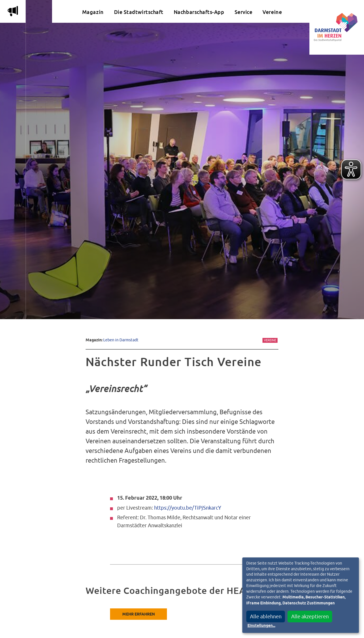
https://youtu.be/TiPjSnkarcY (188, 508)
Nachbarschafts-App (199, 12)
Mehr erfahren (139, 614)
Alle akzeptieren (310, 617)
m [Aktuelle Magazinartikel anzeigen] (13, 11)
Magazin (93, 12)
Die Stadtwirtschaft (139, 12)
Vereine (272, 12)
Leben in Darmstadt (121, 340)
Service (244, 12)
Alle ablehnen (266, 617)
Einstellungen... (261, 626)
